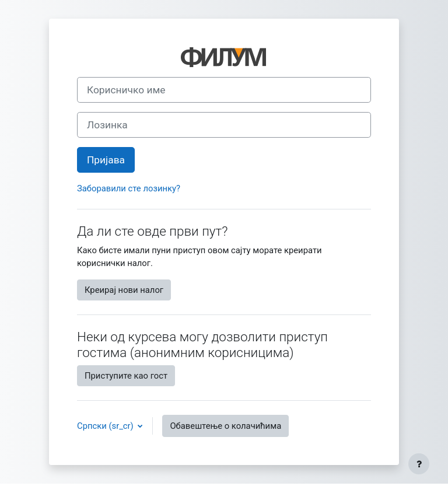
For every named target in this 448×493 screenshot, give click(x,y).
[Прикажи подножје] (419, 464)
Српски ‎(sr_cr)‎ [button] (106, 426)
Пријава (106, 160)
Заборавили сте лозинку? (129, 188)
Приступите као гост (126, 376)
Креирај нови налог (124, 290)
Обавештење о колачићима (225, 426)
